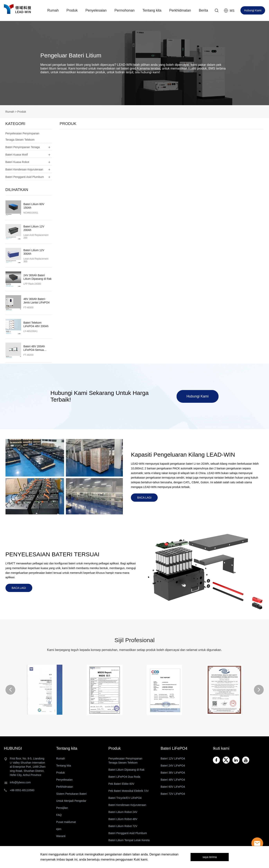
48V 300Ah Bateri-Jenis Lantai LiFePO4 (37, 301)
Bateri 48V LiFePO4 (173, 780)
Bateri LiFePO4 (174, 748)
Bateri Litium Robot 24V (123, 812)
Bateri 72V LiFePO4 (173, 794)
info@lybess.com (20, 782)
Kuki (72, 854)
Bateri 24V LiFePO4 (173, 766)
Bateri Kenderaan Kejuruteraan (127, 805)
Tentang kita (152, 10)
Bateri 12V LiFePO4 (173, 758)
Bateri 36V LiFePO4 (173, 773)
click (134, 63)
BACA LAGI (144, 498)
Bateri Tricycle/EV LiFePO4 (125, 798)
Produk (72, 10)
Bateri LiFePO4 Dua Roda (124, 777)
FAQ (59, 815)
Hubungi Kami (253, 10)
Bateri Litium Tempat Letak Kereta (129, 840)
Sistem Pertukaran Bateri (71, 794)
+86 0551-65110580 (22, 790)
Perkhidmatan (180, 10)
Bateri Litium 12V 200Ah (34, 228)
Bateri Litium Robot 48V (123, 819)
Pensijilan (62, 808)
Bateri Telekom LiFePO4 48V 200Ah (36, 324)
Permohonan (125, 10)
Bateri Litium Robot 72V (123, 826)
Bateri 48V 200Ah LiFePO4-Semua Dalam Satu (34, 348)
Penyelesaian (96, 10)
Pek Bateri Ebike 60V (121, 784)
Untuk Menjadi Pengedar (71, 801)
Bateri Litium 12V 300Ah (34, 252)
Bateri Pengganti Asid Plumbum (128, 833)
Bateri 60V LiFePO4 (173, 787)
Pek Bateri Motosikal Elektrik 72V (129, 791)
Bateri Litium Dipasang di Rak (126, 770)
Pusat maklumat (66, 822)
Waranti (61, 836)
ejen (59, 829)
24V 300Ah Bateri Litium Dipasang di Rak (38, 277)
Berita (203, 10)
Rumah (53, 10)
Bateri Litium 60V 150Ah (34, 206)
